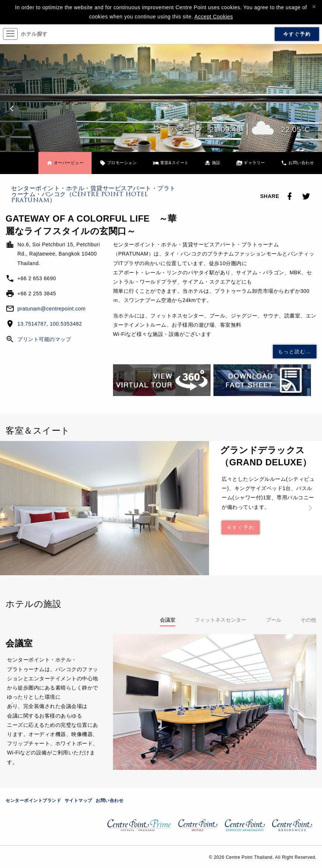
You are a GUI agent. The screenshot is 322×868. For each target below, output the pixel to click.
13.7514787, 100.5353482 (50, 324)
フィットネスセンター (220, 620)
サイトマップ (78, 801)
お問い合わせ (109, 801)
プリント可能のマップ (44, 339)
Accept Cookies (214, 17)
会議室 (168, 620)
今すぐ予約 (297, 34)
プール (274, 620)
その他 (308, 620)
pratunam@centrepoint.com (52, 309)
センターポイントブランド (33, 801)
